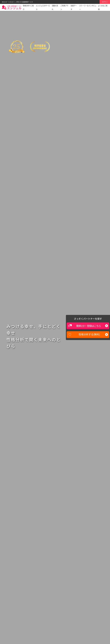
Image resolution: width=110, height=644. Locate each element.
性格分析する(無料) (89, 334)
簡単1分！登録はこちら (89, 326)
